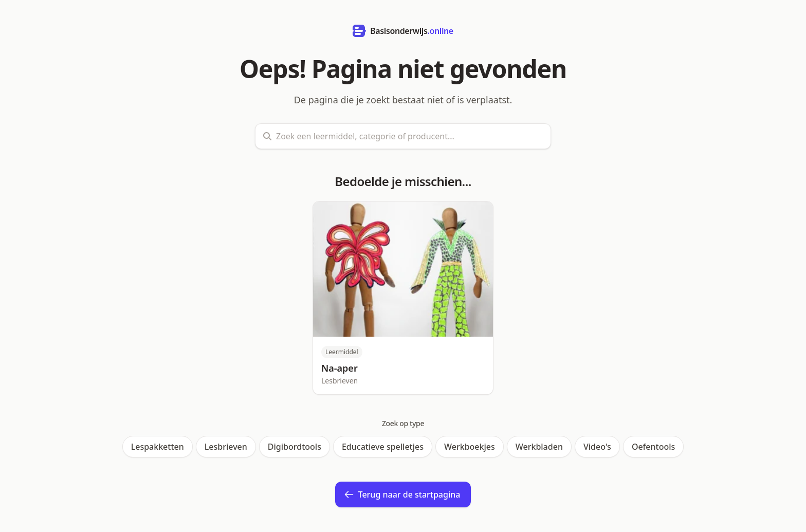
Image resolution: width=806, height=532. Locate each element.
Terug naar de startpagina (402, 494)
